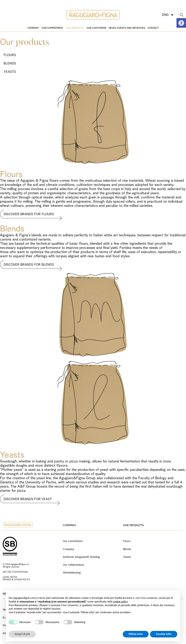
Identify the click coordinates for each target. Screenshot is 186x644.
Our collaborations (73, 564)
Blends (127, 549)
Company (33, 28)
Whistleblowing (72, 572)
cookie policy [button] (120, 602)
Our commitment (52, 28)
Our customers (96, 28)
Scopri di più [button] (22, 634)
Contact (153, 28)
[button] (181, 23)
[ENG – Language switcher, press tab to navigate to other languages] (168, 15)
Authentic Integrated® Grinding (81, 557)
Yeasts (127, 557)
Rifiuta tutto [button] (136, 634)
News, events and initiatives (127, 28)
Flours (127, 541)
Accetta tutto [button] (164, 634)
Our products (75, 28)
